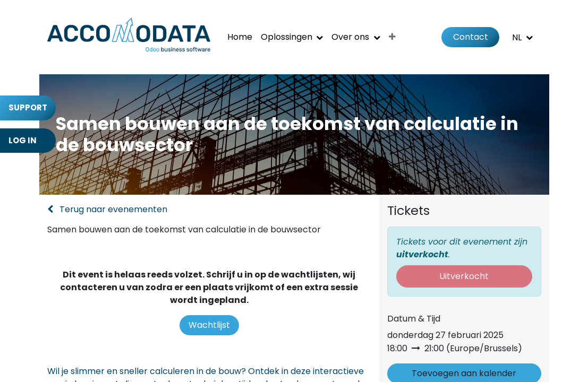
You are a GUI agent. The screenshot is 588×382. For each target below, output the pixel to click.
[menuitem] (240, 37)
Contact (471, 37)
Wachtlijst (209, 325)
